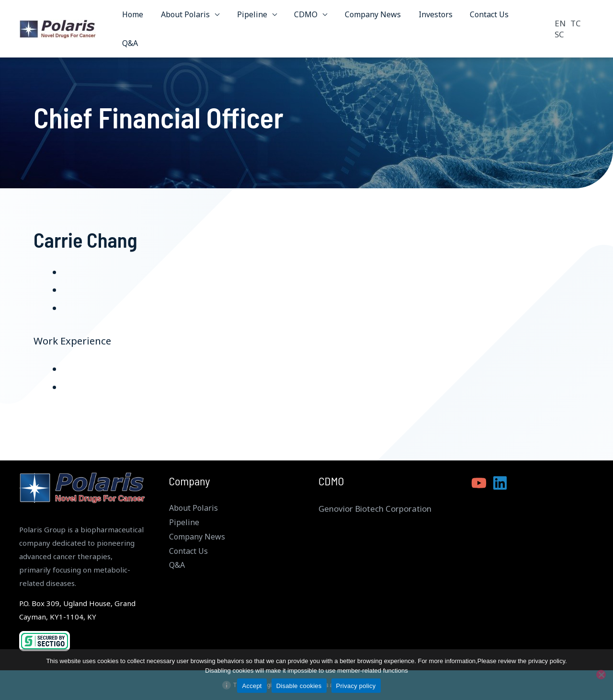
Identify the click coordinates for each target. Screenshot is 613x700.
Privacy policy (356, 686)
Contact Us (478, 18)
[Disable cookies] (601, 675)
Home (135, 18)
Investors (426, 18)
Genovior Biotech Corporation (375, 509)
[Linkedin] (500, 483)
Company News (366, 18)
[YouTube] (479, 483)
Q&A (521, 18)
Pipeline (250, 18)
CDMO (301, 18)
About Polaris (185, 18)
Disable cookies (299, 686)
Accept (252, 686)
